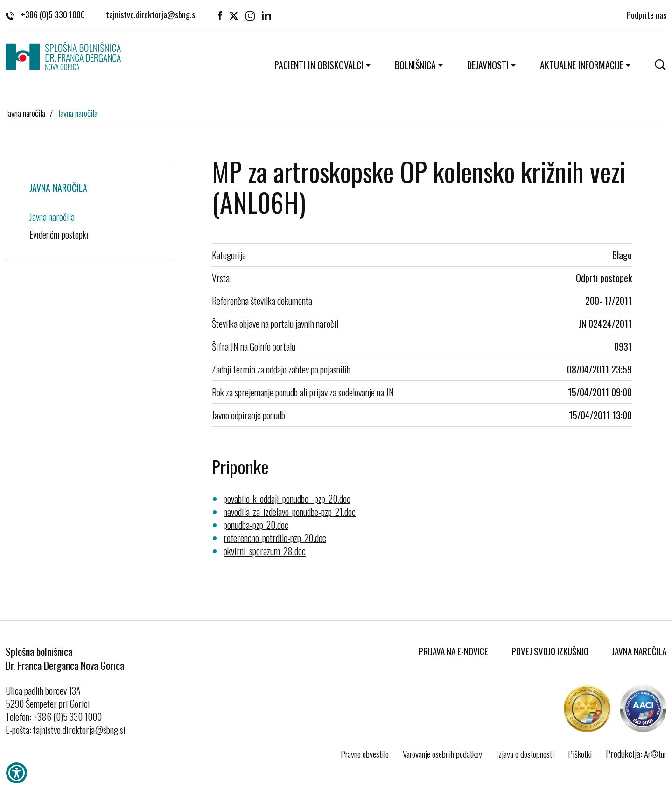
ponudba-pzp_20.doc (256, 525)
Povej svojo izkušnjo (550, 651)
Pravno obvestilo (365, 754)
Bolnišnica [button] (415, 65)
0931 (623, 346)
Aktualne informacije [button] (582, 65)
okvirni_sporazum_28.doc (265, 551)
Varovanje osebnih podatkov (442, 754)
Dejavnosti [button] (488, 65)
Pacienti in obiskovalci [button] (319, 65)
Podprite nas (647, 14)
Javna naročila (25, 113)
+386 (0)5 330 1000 (45, 14)
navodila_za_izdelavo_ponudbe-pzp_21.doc (290, 512)
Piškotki (580, 754)
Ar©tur (655, 754)
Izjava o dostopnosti (525, 754)
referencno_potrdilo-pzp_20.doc (275, 538)
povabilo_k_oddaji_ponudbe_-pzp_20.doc (287, 499)
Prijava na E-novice (453, 651)
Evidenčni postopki (59, 234)
